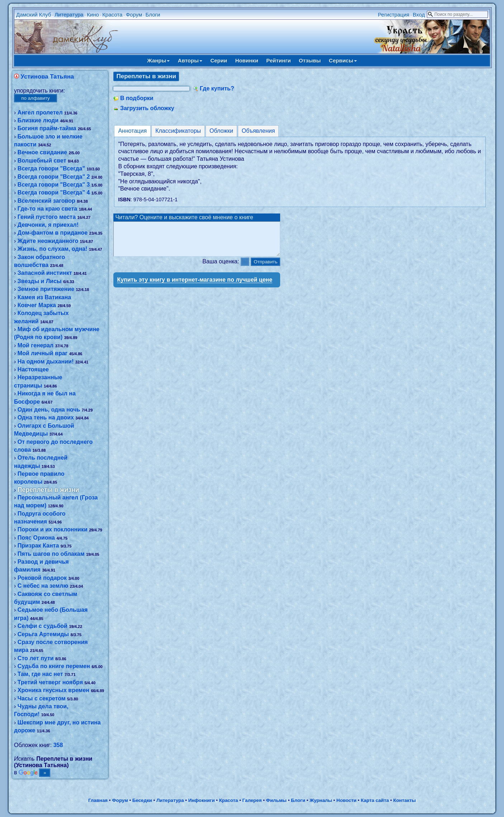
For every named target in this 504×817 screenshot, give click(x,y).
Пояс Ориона (36, 538)
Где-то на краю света (47, 209)
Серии (219, 60)
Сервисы (343, 60)
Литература (69, 15)
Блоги (153, 15)
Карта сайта (375, 800)
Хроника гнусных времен (53, 690)
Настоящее (33, 369)
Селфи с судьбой (43, 626)
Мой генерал (36, 345)
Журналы (321, 800)
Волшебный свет (42, 161)
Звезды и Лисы (40, 281)
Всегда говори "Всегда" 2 (54, 177)
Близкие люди (38, 120)
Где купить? (217, 88)
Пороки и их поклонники (53, 529)
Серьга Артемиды (43, 634)
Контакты (404, 800)
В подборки (137, 98)
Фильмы (276, 800)
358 (58, 745)
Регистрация (394, 15)
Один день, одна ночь (49, 410)
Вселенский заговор (46, 201)
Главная (98, 800)
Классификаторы (178, 131)
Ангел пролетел (40, 112)
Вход (419, 15)
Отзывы (310, 60)
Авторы (190, 60)
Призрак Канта (38, 546)
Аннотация (132, 131)
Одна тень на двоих (46, 417)
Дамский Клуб (34, 15)
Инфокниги (202, 800)
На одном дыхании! (46, 361)
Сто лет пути (36, 658)
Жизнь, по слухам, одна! (53, 249)
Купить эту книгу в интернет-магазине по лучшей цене (195, 286)
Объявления (258, 131)
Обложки (221, 131)
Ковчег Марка (37, 305)
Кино (93, 15)
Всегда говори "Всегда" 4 (54, 192)
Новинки (247, 60)
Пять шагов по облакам (51, 554)
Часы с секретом (42, 698)
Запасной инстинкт (45, 273)
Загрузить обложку (147, 108)
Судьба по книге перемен (54, 666)
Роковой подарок (42, 578)
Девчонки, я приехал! (48, 225)
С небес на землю (43, 586)
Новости (347, 800)
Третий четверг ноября (50, 682)
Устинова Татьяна (48, 77)
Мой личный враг (43, 353)
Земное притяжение (46, 289)
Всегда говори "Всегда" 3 (54, 185)
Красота (112, 15)
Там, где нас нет (40, 674)
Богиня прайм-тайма (47, 128)
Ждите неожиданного (48, 241)
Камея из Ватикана (44, 297)
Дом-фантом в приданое (53, 233)
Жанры (158, 60)
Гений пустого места (47, 217)
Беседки (142, 800)
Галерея (252, 800)
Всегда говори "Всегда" (51, 168)
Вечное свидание (42, 152)
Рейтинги (278, 60)
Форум (134, 15)
